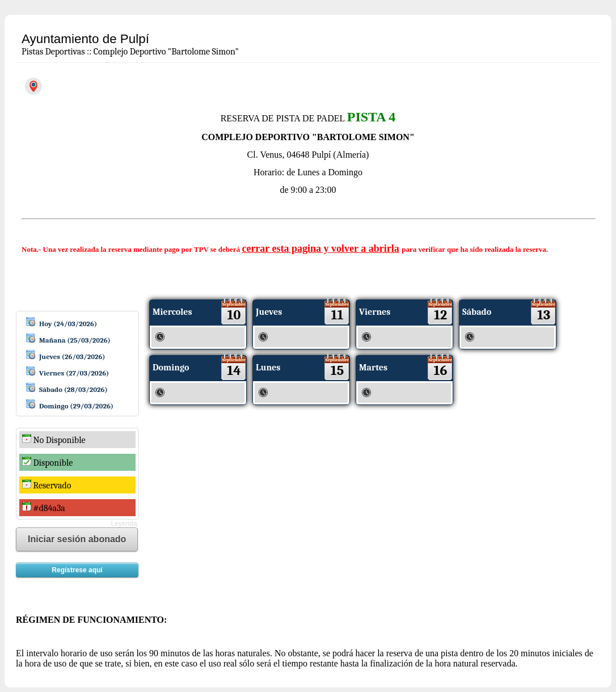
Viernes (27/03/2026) (74, 373)
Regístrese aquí (77, 570)
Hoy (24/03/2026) (68, 324)
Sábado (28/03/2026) (73, 389)
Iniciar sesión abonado (77, 539)
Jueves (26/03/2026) (72, 356)
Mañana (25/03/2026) (75, 340)
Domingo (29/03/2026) (76, 406)
